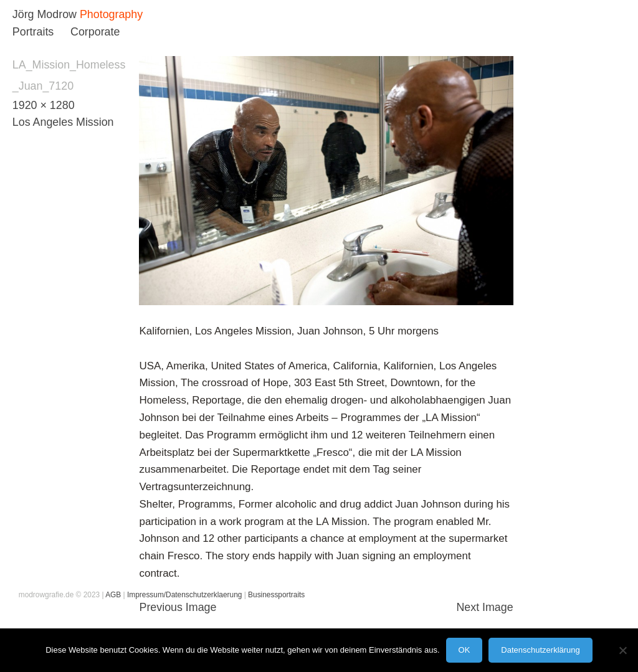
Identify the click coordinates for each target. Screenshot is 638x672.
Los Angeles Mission (63, 122)
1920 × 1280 (44, 105)
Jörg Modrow (45, 14)
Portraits (33, 32)
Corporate (95, 32)
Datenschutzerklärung (540, 650)
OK (464, 650)
